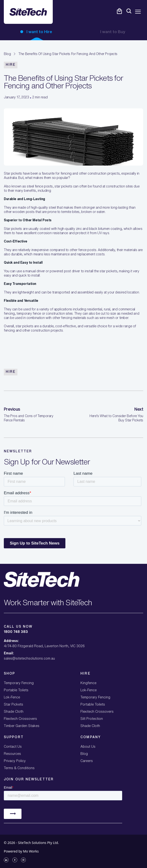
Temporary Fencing (19, 683)
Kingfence (88, 683)
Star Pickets (13, 704)
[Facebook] (15, 860)
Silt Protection (92, 719)
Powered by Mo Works (21, 851)
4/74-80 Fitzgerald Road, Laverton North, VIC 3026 (44, 646)
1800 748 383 (16, 632)
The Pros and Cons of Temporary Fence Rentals (29, 418)
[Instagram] (23, 860)
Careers (87, 761)
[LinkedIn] (6, 860)
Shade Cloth (14, 712)
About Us (88, 747)
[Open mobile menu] (138, 12)
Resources (12, 754)
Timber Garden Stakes (22, 726)
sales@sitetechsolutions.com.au (29, 658)
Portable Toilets (16, 690)
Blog (7, 54)
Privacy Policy (15, 761)
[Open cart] (119, 11)
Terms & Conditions (19, 768)
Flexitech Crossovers (20, 719)
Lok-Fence (12, 697)
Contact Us (13, 747)
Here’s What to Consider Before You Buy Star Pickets (116, 418)
